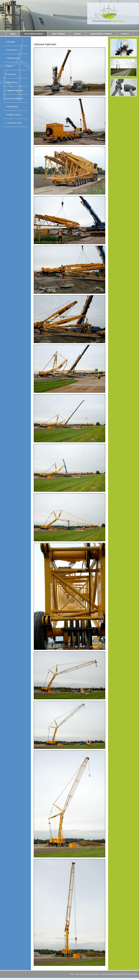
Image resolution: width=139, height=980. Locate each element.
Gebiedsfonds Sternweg (101, 34)
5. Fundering (11, 74)
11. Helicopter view (14, 123)
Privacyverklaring (107, 974)
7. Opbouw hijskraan (14, 90)
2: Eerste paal (11, 50)
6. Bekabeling (11, 82)
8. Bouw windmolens (14, 98)
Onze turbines (59, 34)
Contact (125, 34)
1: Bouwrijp (10, 42)
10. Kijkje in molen (13, 115)
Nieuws (78, 34)
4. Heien (9, 66)
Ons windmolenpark (33, 34)
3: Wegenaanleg (12, 58)
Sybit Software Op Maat (129, 974)
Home (13, 34)
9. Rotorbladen (12, 107)
